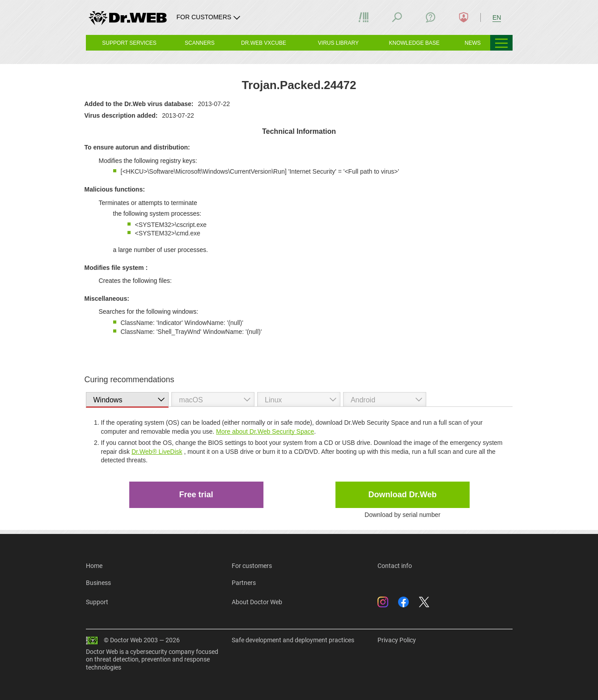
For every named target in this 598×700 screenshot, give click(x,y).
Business (98, 583)
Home (94, 566)
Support (97, 602)
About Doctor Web (257, 602)
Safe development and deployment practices (293, 640)
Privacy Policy (397, 640)
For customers (252, 566)
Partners (244, 583)
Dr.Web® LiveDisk (157, 452)
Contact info (395, 566)
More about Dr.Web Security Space (265, 431)
